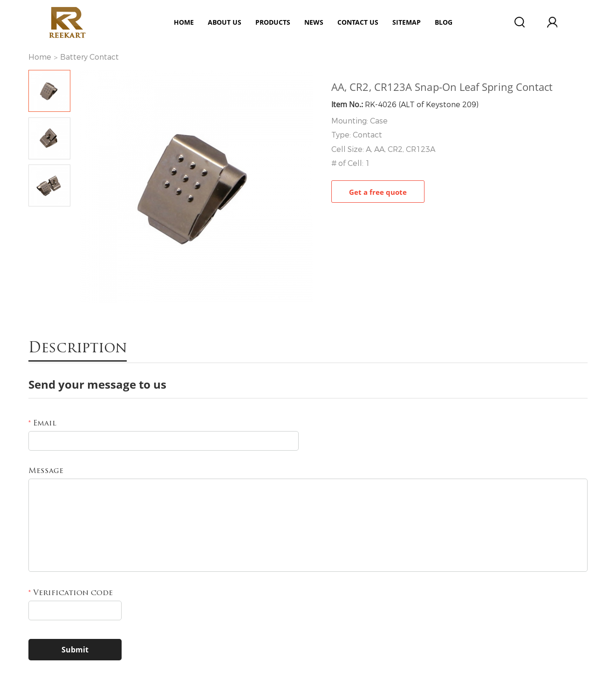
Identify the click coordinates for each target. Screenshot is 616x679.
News (314, 22)
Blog (444, 22)
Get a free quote (378, 192)
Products (273, 22)
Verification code (71, 593)
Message (46, 471)
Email (42, 424)
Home (184, 22)
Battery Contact (89, 57)
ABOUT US (225, 22)
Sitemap (407, 22)
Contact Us (358, 22)
